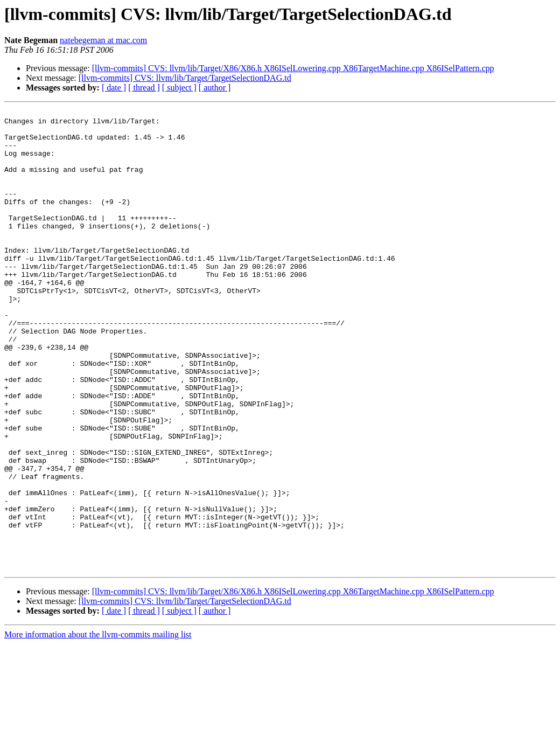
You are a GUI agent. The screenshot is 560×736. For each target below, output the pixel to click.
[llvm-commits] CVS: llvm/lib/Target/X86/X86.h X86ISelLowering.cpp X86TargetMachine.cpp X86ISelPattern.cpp (293, 68)
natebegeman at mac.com (103, 40)
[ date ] (114, 88)
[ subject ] (179, 88)
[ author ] (215, 88)
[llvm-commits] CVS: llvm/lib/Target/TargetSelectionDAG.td (185, 78)
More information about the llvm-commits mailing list (98, 727)
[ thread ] (144, 88)
